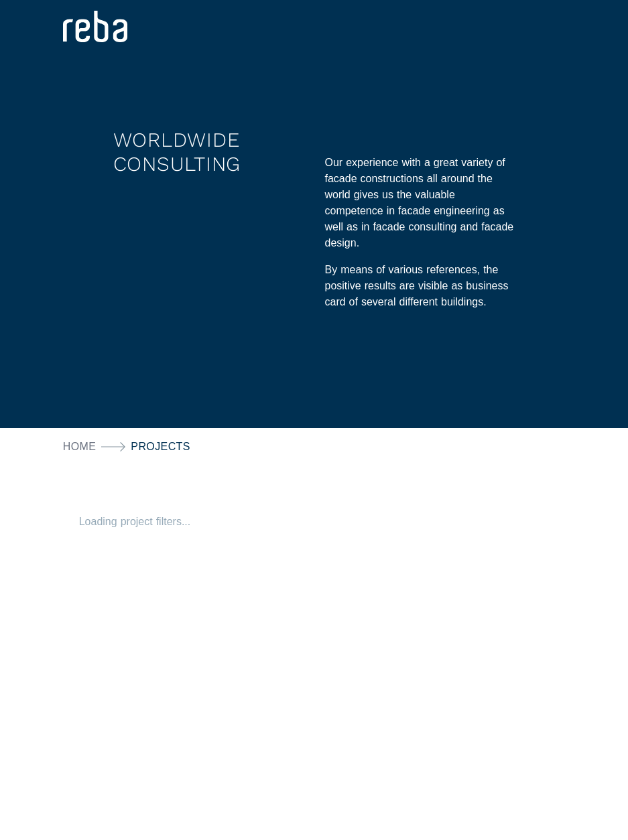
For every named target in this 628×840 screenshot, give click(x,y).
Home (80, 446)
